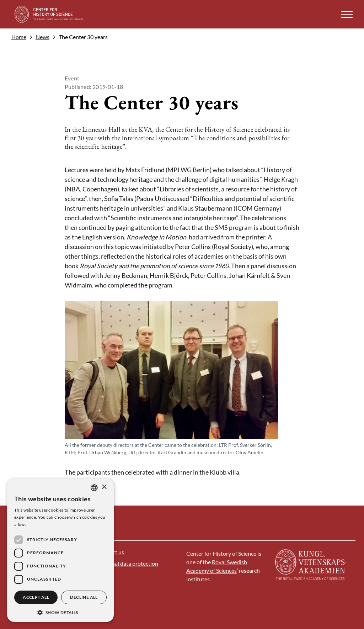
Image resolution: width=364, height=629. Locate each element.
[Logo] (49, 14)
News (42, 37)
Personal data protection (128, 563)
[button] (347, 14)
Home (19, 37)
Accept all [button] (36, 597)
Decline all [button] (84, 597)
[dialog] (60, 550)
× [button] (104, 487)
